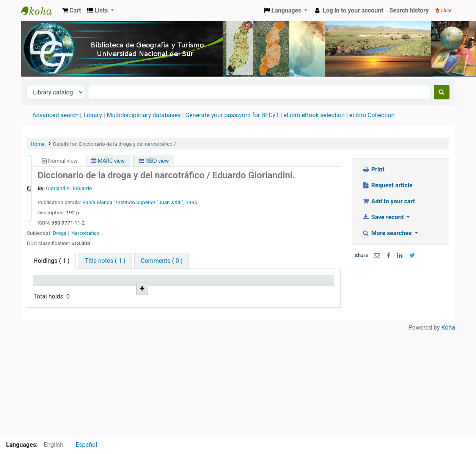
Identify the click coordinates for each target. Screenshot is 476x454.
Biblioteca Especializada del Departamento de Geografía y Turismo (90, 334)
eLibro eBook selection (315, 115)
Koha (448, 432)
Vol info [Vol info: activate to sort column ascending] (198, 291)
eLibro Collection (372, 115)
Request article (387, 185)
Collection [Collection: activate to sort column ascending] (126, 291)
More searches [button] (387, 233)
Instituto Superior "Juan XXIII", (151, 202)
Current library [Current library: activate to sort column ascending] (85, 287)
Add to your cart (388, 201)
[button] (72, 11)
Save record (383, 217)
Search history (409, 10)
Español (86, 445)
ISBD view (154, 161)
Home (38, 144)
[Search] (442, 92)
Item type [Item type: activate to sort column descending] (50, 291)
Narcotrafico (86, 233)
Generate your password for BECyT (232, 115)
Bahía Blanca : (99, 202)
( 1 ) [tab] (51, 261)
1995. (192, 202)
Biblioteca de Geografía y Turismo (40, 11)
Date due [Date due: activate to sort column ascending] (274, 291)
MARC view (108, 161)
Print (373, 169)
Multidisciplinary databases (145, 115)
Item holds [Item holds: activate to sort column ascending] (308, 287)
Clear (444, 10)
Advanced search (55, 115)
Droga (60, 233)
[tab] (105, 261)
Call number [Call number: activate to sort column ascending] (160, 287)
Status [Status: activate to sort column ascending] (234, 291)
